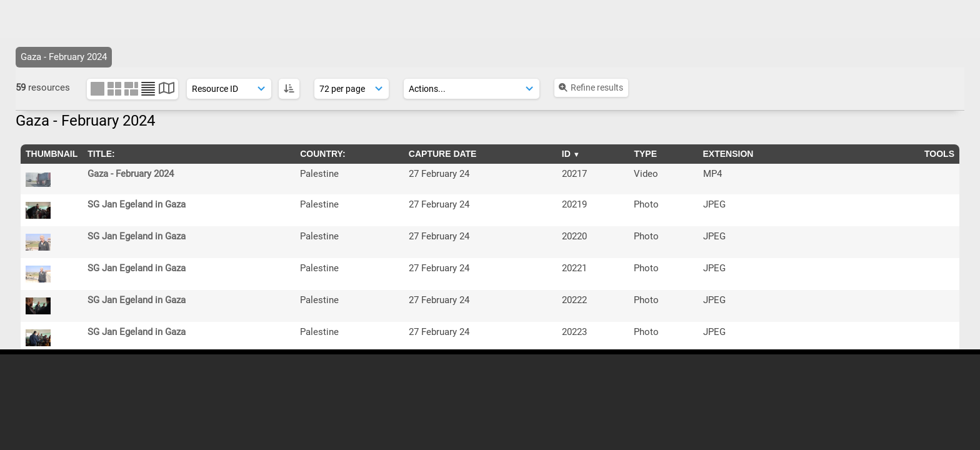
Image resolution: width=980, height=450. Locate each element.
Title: (101, 154)
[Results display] (352, 89)
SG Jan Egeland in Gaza (137, 204)
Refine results (590, 87)
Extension (728, 154)
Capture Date (443, 154)
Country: (322, 154)
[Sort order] (229, 89)
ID (566, 154)
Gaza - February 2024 (131, 174)
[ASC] (289, 89)
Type (645, 154)
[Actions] (472, 89)
